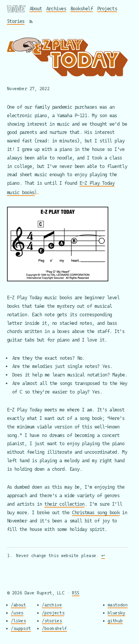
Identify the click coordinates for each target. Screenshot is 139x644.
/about (18, 605)
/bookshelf (54, 629)
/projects (53, 613)
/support (21, 629)
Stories (16, 21)
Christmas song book (96, 512)
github (115, 621)
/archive (52, 605)
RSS (76, 593)
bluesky (116, 613)
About (36, 9)
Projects (107, 9)
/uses (17, 613)
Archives (56, 9)
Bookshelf (82, 9)
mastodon (118, 605)
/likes (18, 621)
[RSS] (31, 21)
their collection (65, 504)
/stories (52, 621)
